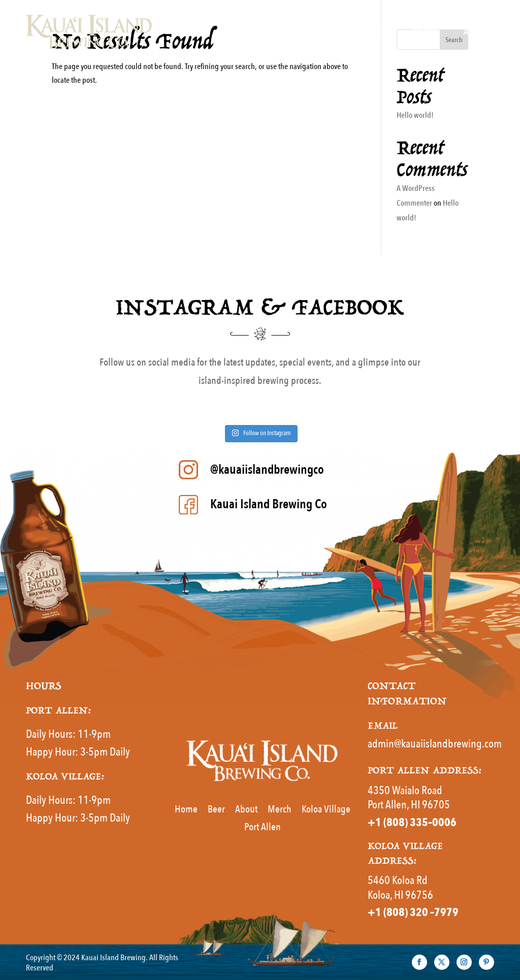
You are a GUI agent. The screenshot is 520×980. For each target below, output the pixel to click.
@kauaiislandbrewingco (267, 470)
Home (273, 32)
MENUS (322, 32)
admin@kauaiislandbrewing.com (435, 744)
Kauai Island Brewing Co (269, 504)
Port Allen (263, 827)
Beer (379, 32)
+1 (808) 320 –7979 (413, 912)
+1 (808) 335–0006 (412, 823)
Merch (426, 32)
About (475, 32)
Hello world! (415, 115)
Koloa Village (326, 809)
